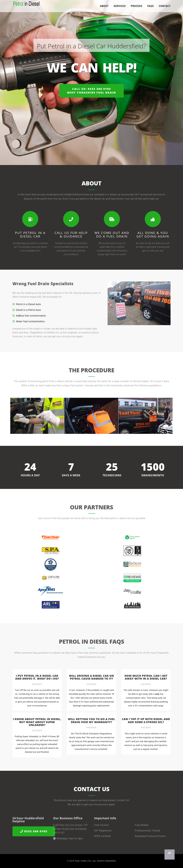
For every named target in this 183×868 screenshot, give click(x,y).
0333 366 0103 (34, 831)
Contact (165, 7)
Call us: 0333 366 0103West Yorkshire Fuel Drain (91, 91)
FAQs (151, 7)
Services (120, 7)
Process (137, 7)
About (104, 7)
